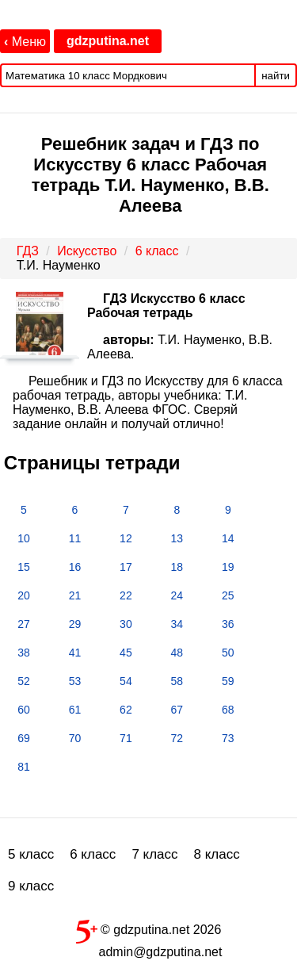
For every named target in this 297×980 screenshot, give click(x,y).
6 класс (93, 854)
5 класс (31, 854)
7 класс (154, 854)
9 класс (31, 886)
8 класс (217, 854)
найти (276, 76)
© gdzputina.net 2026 (149, 928)
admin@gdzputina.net (161, 952)
